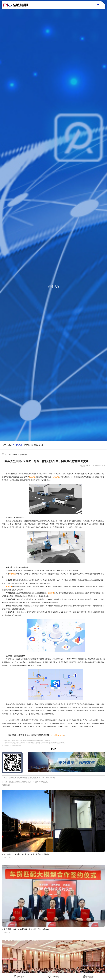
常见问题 (28, 445)
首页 (6, 455)
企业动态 (8, 445)
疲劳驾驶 (51, 593)
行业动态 (18, 445)
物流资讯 (38, 445)
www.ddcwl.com (57, 735)
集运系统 (32, 477)
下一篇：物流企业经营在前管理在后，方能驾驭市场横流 (25, 782)
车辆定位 (9, 587)
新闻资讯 (14, 455)
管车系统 (56, 477)
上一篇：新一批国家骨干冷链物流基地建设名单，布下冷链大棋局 (28, 778)
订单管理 (12, 574)
